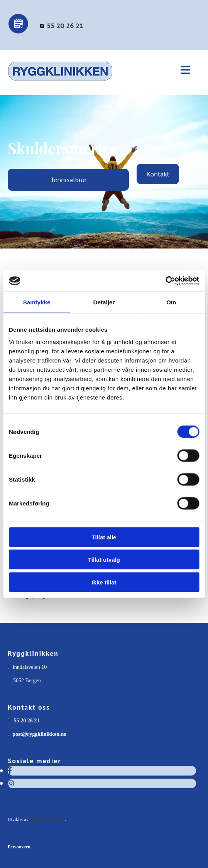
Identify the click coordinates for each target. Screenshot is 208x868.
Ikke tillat (104, 582)
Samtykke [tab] (37, 302)
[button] (184, 71)
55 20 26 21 (65, 26)
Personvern (19, 847)
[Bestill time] (19, 32)
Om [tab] (171, 302)
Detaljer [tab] (104, 302)
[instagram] (11, 784)
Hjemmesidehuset (47, 819)
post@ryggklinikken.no (39, 734)
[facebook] (10, 771)
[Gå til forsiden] (76, 84)
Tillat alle (104, 537)
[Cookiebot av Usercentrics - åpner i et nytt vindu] (165, 281)
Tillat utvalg (104, 560)
